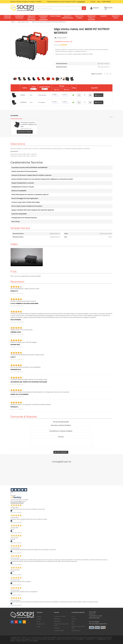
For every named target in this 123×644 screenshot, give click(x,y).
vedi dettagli (81, 2)
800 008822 (106, 2)
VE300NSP (24, 102)
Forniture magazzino (7, 17)
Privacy (39, 621)
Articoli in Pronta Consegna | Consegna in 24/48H (26, 2)
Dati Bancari (57, 621)
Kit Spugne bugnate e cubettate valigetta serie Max (29, 124)
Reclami (74, 619)
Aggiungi (99, 95)
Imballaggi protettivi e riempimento (31, 18)
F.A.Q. (73, 616)
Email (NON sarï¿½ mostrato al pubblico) (61, 431)
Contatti (39, 619)
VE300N (23, 95)
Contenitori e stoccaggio (19, 17)
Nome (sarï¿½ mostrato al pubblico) (61, 425)
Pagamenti (57, 619)
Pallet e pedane (55, 16)
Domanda (61, 437)
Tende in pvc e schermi (79, 17)
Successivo (20, 503)
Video (73, 621)
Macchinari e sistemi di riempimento (43, 18)
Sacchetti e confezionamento (67, 17)
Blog (73, 624)
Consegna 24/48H (59, 630)
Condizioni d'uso (76, 630)
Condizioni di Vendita (60, 616)
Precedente (14, 503)
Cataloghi (57, 628)
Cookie (39, 626)
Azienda (39, 616)
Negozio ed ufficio (116, 17)
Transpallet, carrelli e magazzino (91, 18)
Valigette (103, 16)
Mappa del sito (41, 624)
